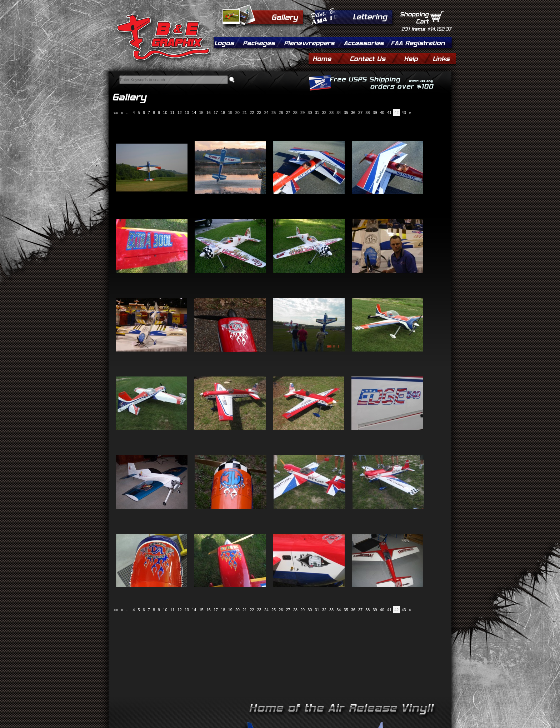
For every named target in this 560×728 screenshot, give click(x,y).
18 (223, 113)
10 (165, 113)
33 (331, 113)
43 (404, 113)
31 (317, 113)
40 (382, 113)
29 (302, 113)
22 (252, 113)
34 (339, 113)
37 (360, 113)
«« (116, 113)
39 (375, 113)
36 (353, 113)
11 (172, 113)
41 (389, 113)
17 (216, 113)
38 (367, 113)
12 (180, 113)
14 (194, 113)
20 (237, 113)
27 (288, 113)
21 (245, 113)
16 (209, 113)
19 (230, 113)
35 (346, 113)
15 (201, 113)
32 (324, 113)
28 (295, 113)
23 (259, 113)
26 (281, 113)
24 (266, 113)
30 (310, 113)
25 (274, 113)
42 (396, 113)
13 (187, 113)
